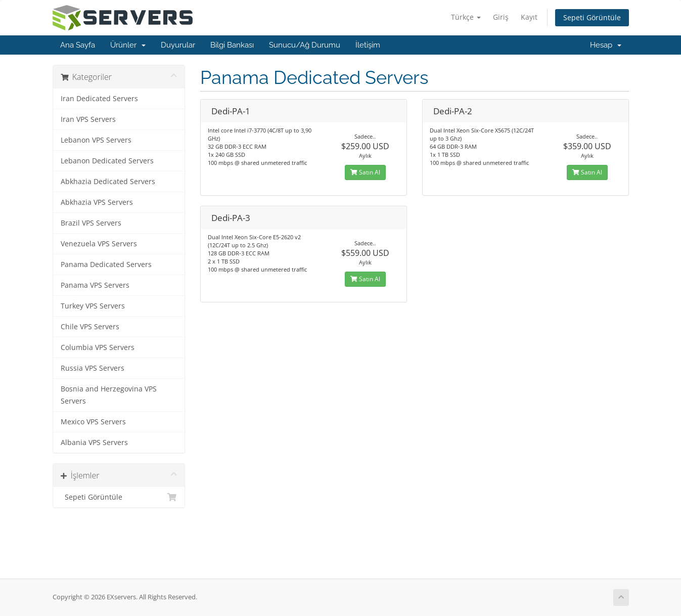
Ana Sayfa (78, 45)
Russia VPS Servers (93, 368)
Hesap (606, 45)
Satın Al (365, 172)
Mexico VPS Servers (93, 422)
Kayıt (529, 17)
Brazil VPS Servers (91, 223)
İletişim (368, 45)
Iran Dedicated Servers (99, 99)
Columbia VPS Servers (98, 347)
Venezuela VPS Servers (99, 244)
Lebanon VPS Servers (96, 140)
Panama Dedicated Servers (106, 265)
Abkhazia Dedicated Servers (108, 182)
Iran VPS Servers (88, 119)
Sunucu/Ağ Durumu (305, 45)
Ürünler (128, 45)
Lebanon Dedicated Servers (107, 161)
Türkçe (466, 17)
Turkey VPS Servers (93, 306)
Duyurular (178, 45)
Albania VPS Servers (94, 443)
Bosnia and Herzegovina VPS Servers (109, 395)
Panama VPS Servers (95, 285)
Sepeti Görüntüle (592, 17)
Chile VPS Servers (90, 327)
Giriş (501, 17)
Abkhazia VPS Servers (97, 202)
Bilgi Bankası (232, 45)
